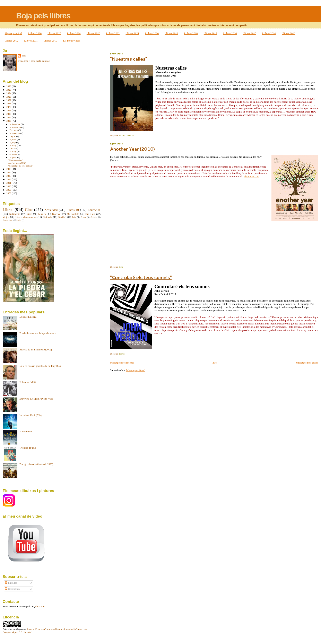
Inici (215, 363)
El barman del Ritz (28, 382)
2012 (9, 180)
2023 (9, 97)
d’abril (12, 148)
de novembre (15, 127)
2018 (9, 114)
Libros (122, 135)
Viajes (6, 217)
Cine (121, 267)
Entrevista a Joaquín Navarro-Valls (36, 399)
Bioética (56, 214)
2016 (9, 121)
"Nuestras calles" (128, 59)
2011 (9, 183)
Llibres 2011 (31, 41)
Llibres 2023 (93, 33)
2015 (9, 169)
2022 (9, 100)
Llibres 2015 (249, 33)
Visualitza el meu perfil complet (34, 61)
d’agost (13, 136)
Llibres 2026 (35, 33)
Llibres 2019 (171, 33)
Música (42, 214)
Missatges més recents (122, 363)
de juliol (13, 139)
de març (13, 151)
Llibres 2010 (50, 41)
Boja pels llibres (43, 16)
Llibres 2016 (230, 33)
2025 (9, 90)
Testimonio (14, 214)
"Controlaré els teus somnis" (141, 277)
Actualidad (51, 210)
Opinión (94, 217)
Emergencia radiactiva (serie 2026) (36, 464)
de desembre (15, 124)
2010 (9, 186)
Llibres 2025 (54, 33)
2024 (9, 93)
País (74, 217)
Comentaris (12, 589)
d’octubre (14, 130)
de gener (13, 157)
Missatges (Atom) (136, 370)
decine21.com (252, 176)
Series (19, 220)
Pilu (24, 56)
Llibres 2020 (152, 33)
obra (10, 629)
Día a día (90, 214)
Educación (94, 210)
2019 (9, 111)
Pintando (47, 217)
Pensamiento (8, 220)
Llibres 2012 (11, 41)
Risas (29, 214)
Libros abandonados (26, 217)
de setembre (15, 133)
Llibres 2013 (288, 33)
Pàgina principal (13, 33)
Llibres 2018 (191, 33)
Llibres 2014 (269, 33)
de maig (13, 145)
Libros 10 (130, 135)
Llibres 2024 (74, 33)
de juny (13, 142)
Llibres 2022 (113, 33)
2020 (9, 107)
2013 (9, 176)
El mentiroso (26, 432)
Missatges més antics (307, 363)
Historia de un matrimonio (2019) (36, 350)
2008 (9, 193)
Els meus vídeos (72, 41)
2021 (9, 104)
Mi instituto (73, 214)
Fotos (83, 217)
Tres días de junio (28, 448)
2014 (9, 173)
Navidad (62, 217)
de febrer (13, 154)
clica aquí (40, 607)
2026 (9, 86)
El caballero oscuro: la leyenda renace (38, 333)
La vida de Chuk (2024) (31, 415)
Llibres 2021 (132, 33)
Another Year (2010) (132, 149)
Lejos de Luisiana (28, 317)
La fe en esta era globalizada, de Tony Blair (40, 366)
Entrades (11, 583)
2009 (9, 190)
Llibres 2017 (210, 33)
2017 (9, 118)
